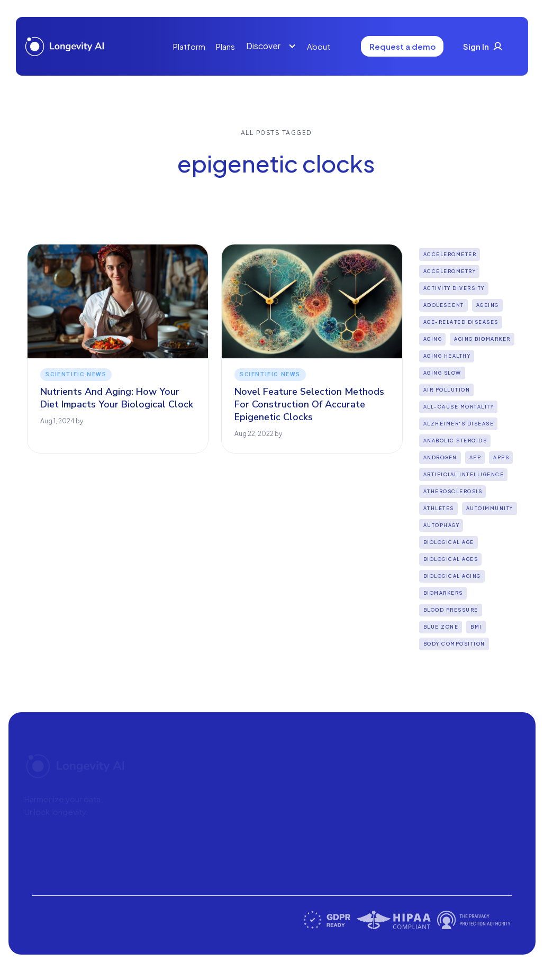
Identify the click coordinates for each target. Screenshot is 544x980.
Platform (189, 46)
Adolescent (444, 305)
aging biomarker (482, 339)
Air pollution (447, 390)
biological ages (451, 559)
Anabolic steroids (455, 441)
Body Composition (454, 644)
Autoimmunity (490, 508)
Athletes (439, 508)
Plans (225, 46)
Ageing (488, 305)
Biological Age (449, 542)
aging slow (442, 373)
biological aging (452, 576)
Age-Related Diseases (461, 322)
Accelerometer (450, 254)
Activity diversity (454, 288)
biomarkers (443, 593)
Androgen (440, 457)
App (475, 457)
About (319, 46)
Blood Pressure (451, 610)
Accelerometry (450, 271)
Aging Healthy (447, 356)
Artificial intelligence (464, 474)
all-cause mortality (459, 407)
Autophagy (442, 525)
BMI (476, 627)
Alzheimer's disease (459, 424)
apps (501, 457)
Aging (433, 339)
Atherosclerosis (453, 491)
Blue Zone (441, 627)
